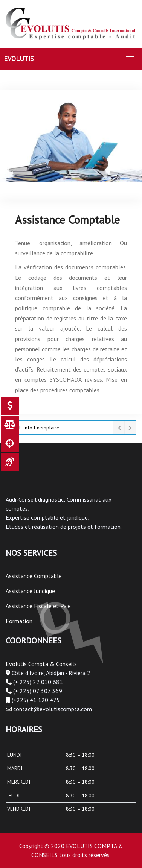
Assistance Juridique (30, 591)
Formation (19, 621)
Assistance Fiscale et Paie (38, 606)
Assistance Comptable (34, 576)
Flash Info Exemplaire (35, 428)
